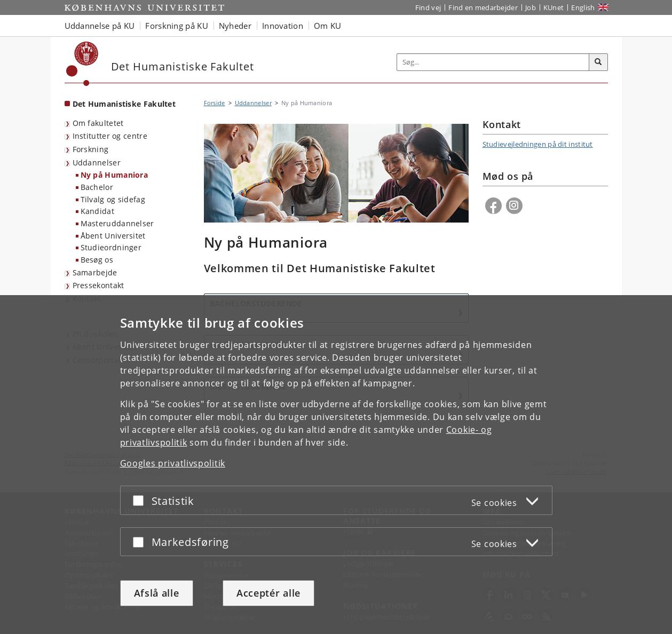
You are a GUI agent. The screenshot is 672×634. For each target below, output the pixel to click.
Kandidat (97, 211)
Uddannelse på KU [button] (100, 26)
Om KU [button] (328, 26)
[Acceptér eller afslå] (141, 500)
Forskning (91, 149)
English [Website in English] (583, 7)
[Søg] (598, 62)
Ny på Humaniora (114, 175)
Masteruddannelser (117, 223)
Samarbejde (95, 272)
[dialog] (336, 465)
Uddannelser (97, 163)
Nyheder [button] (235, 26)
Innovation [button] (283, 26)
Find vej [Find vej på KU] (428, 7)
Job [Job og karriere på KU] (531, 7)
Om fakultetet (98, 123)
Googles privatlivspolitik (173, 463)
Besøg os (97, 260)
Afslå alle (157, 593)
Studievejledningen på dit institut (538, 144)
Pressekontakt (98, 285)
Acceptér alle (268, 593)
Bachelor (97, 187)
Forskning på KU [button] (177, 26)
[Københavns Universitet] (82, 64)
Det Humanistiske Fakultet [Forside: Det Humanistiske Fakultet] (124, 104)
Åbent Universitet (113, 236)
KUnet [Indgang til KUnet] (554, 7)
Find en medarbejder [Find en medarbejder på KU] (483, 7)
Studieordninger (111, 247)
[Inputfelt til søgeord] (493, 62)
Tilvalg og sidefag (113, 199)
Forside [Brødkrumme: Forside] (215, 103)
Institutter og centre (110, 136)
